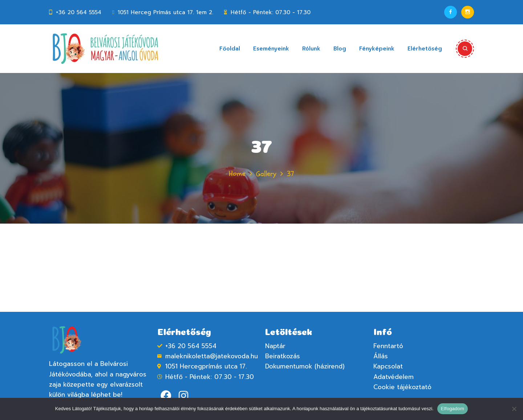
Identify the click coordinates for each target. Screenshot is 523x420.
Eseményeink (271, 49)
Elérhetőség (425, 49)
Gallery (266, 174)
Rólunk (311, 49)
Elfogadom (453, 409)
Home (237, 174)
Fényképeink (377, 49)
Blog (340, 49)
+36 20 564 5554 (79, 12)
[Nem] (514, 409)
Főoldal (230, 49)
